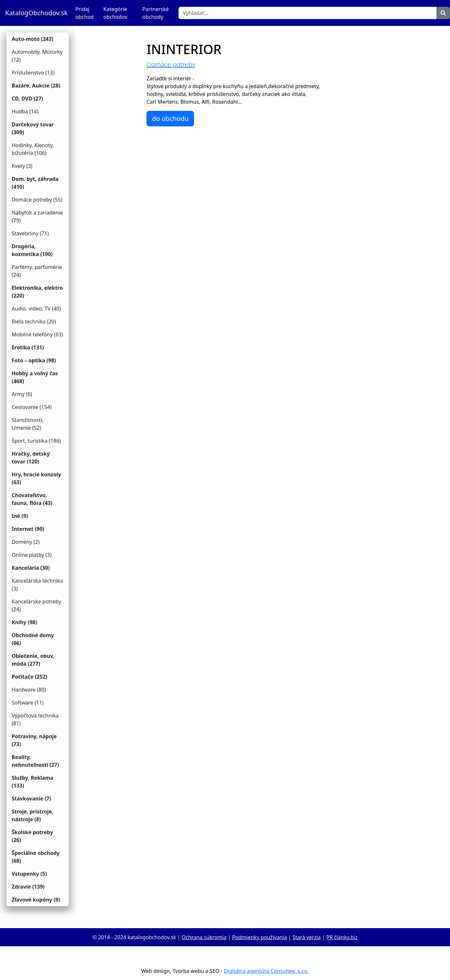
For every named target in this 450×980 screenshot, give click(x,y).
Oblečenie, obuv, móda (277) (33, 660)
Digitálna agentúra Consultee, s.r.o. (266, 971)
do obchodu (170, 118)
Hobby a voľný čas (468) (35, 377)
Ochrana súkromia (204, 937)
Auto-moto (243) (33, 39)
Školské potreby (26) (32, 836)
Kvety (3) (22, 166)
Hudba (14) (25, 111)
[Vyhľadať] (308, 13)
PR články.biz (342, 937)
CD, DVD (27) (27, 99)
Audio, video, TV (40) (36, 309)
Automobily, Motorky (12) (37, 56)
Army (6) (22, 394)
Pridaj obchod (85, 13)
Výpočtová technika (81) (35, 719)
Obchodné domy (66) (33, 639)
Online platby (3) (32, 555)
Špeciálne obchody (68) (36, 857)
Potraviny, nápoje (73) (34, 740)
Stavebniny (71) (30, 233)
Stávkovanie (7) (31, 799)
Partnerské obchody (156, 13)
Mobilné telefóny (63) (37, 334)
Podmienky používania (259, 937)
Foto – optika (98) (34, 360)
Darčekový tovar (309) (33, 128)
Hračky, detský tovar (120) (31, 458)
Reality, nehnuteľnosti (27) (35, 761)
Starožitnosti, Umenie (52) (28, 424)
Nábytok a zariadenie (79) (37, 216)
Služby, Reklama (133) (32, 782)
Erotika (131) (28, 347)
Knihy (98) (24, 622)
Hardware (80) (29, 690)
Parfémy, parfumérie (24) (37, 271)
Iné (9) (20, 516)
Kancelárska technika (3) (37, 585)
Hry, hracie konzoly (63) (36, 478)
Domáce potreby (171, 64)
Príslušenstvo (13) (33, 73)
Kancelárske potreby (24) (36, 605)
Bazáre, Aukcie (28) (36, 86)
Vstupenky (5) (29, 874)
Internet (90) (28, 529)
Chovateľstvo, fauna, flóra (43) (32, 499)
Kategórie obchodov (115, 13)
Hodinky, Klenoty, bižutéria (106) (33, 149)
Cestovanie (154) (32, 407)
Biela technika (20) (34, 321)
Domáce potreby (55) (37, 200)
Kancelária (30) (31, 568)
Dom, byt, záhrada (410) (35, 183)
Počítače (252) (29, 677)
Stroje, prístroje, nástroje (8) (32, 815)
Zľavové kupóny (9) (36, 900)
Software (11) (28, 703)
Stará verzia (307, 937)
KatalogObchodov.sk (36, 13)
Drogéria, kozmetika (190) (32, 250)
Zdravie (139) (28, 887)
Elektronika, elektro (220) (37, 292)
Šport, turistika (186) (36, 441)
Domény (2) (26, 542)
